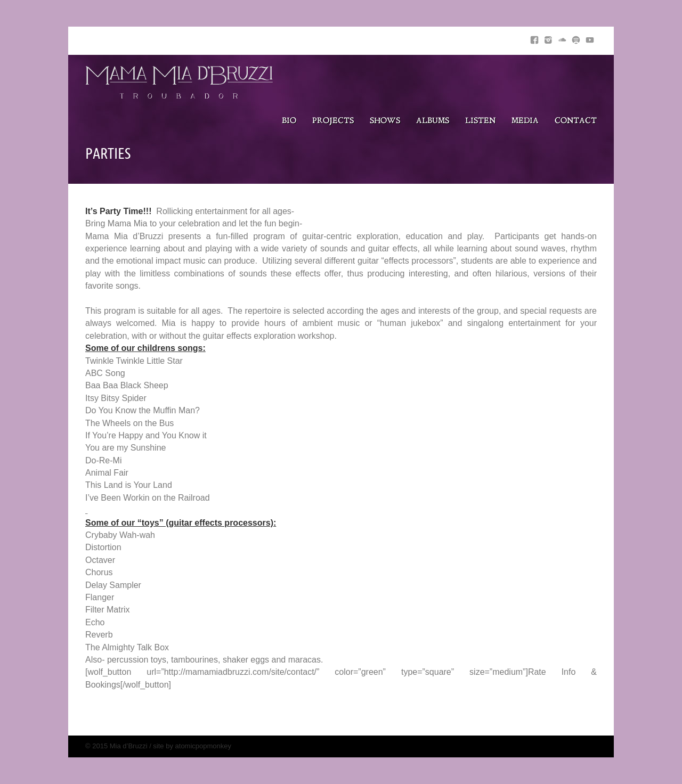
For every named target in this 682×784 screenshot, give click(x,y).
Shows (385, 121)
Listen (480, 121)
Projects (333, 121)
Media (525, 121)
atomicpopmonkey (204, 746)
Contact (576, 121)
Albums (433, 121)
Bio (289, 121)
